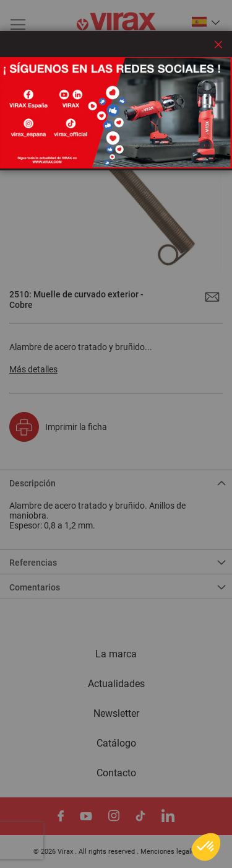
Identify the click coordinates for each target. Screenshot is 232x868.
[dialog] (116, 434)
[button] (206, 847)
